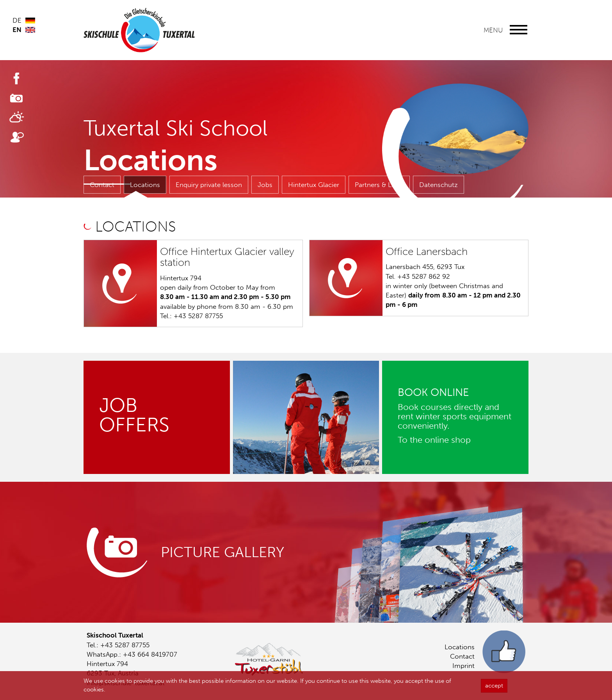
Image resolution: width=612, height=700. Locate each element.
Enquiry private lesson (209, 185)
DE (17, 20)
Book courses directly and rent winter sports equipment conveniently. (455, 416)
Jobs (265, 185)
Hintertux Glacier (314, 185)
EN (17, 30)
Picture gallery (222, 552)
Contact (102, 185)
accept (494, 687)
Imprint (463, 666)
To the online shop (434, 440)
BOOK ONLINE (433, 392)
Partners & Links (379, 185)
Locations (145, 185)
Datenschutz (439, 185)
